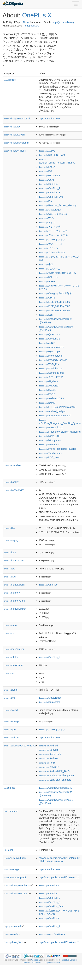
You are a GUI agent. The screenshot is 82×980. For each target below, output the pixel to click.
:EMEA (47, 167)
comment (11, 811)
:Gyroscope (49, 351)
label (8, 850)
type (10, 730)
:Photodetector (51, 356)
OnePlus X (37, 15)
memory (12, 593)
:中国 (46, 264)
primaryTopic (15, 942)
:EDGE (47, 394)
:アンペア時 (49, 227)
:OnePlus (48, 184)
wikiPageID (12, 127)
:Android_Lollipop (52, 411)
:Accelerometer (51, 347)
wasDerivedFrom (15, 858)
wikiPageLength (14, 135)
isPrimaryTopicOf (15, 877)
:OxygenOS (49, 339)
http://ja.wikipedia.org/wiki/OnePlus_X (59, 877)
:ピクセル (48, 248)
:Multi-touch (49, 445)
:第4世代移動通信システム (57, 273)
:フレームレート (52, 252)
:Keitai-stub (50, 754)
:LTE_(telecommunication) (57, 407)
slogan (11, 690)
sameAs (12, 934)
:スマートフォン (52, 240)
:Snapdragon (50, 210)
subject (9, 788)
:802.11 (47, 390)
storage (11, 722)
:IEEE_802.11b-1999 (54, 302)
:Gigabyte (48, 381)
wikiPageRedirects (18, 886)
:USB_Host (49, 457)
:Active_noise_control (54, 416)
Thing (26, 22)
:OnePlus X (52, 934)
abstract (10, 80)
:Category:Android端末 (55, 293)
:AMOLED (48, 386)
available (12, 465)
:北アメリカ (49, 269)
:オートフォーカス (53, 231)
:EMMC (47, 403)
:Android (48, 746)
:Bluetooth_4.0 (51, 427)
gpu (10, 569)
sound (11, 710)
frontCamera (14, 561)
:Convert (48, 750)
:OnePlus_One (51, 197)
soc (9, 698)
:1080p (47, 151)
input (10, 577)
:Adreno (47, 281)
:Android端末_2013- (54, 771)
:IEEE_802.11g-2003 (54, 306)
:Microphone (50, 440)
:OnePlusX (49, 886)
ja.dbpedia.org (32, 26)
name (11, 625)
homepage (11, 869)
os (9, 633)
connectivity (14, 490)
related (11, 657)
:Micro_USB (49, 436)
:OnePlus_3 (49, 193)
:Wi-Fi (46, 218)
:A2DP (47, 343)
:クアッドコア (51, 377)
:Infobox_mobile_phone (56, 775)
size (10, 673)
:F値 (45, 171)
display (11, 540)
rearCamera (14, 649)
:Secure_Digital (51, 373)
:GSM (46, 180)
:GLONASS (49, 175)
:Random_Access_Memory (57, 205)
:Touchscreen (50, 453)
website (12, 738)
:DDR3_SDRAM (52, 155)
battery (11, 482)
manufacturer (15, 585)
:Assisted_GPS (51, 398)
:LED (46, 315)
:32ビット (48, 277)
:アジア (47, 222)
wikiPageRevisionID (16, 143)
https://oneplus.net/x (49, 119)
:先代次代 (49, 767)
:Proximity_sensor (53, 360)
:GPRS (47, 298)
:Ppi (45, 201)
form (10, 553)
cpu (9, 528)
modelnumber (15, 609)
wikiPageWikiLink (15, 151)
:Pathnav (48, 758)
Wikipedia (35, 960)
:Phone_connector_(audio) (57, 449)
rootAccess (13, 665)
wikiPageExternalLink (17, 119)
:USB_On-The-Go (53, 214)
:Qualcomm (49, 334)
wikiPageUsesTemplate (20, 746)
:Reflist (47, 763)
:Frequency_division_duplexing (60, 432)
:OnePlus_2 (49, 188)
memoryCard (14, 601)
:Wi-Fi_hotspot (51, 369)
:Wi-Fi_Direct (50, 364)
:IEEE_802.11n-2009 (54, 310)
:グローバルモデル (53, 235)
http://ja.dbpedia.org (63, 22)
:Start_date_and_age (55, 780)
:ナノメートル (51, 244)
